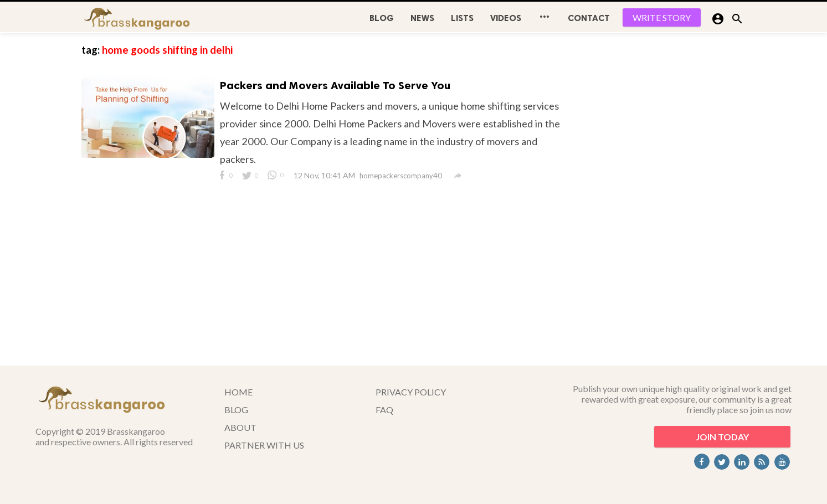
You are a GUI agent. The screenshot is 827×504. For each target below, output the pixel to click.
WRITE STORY (662, 17)
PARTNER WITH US (264, 445)
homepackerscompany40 (401, 176)
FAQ (384, 410)
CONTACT (589, 18)
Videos (506, 18)
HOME (238, 392)
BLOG (382, 18)
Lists (462, 18)
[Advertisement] (663, 199)
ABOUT (240, 427)
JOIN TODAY (722, 437)
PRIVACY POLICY (411, 392)
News (422, 18)
